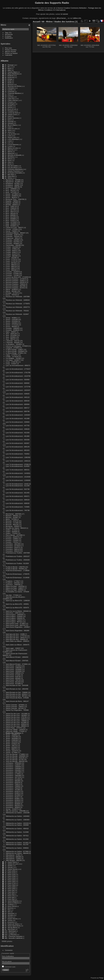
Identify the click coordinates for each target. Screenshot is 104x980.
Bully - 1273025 (11, 222)
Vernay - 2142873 (12, 809)
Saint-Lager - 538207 (13, 648)
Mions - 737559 (11, 519)
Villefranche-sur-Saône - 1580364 (17, 820)
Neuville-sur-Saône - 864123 (16, 528)
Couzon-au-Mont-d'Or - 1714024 (17, 277)
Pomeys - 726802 (12, 539)
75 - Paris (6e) (10, 894)
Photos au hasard (11, 53)
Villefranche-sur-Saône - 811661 (17, 843)
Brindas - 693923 (12, 205)
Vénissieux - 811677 (13, 797)
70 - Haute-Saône (11, 862)
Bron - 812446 (11, 217)
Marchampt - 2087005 (13, 514)
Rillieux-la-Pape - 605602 (14, 590)
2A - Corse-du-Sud (11, 113)
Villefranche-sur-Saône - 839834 (17, 848)
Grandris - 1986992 (12, 328)
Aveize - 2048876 (12, 196)
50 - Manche (9, 150)
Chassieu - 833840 (12, 243)
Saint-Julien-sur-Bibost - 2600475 (17, 645)
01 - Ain (7, 67)
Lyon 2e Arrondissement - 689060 (17, 383)
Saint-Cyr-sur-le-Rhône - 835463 (17, 611)
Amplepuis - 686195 (13, 187)
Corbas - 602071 (12, 251)
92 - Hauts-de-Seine (12, 924)
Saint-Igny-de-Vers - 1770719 (16, 636)
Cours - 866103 (11, 265)
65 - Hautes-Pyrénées (12, 171)
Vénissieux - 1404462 (13, 770)
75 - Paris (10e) (10, 871)
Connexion (9, 950)
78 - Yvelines (9, 904)
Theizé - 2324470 (12, 751)
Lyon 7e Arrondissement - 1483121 (18, 461)
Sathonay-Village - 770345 (15, 731)
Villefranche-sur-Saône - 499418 (17, 828)
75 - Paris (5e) (10, 892)
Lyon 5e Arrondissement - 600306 (17, 440)
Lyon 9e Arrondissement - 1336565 (18, 480)
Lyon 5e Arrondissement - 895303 (17, 450)
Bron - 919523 (11, 220)
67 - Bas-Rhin (9, 175)
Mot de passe (7, 961)
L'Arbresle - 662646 (12, 342)
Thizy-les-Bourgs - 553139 (15, 758)
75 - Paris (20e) (10, 889)
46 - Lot (7, 143)
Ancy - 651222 (11, 190)
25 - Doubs (8, 106)
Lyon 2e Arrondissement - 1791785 (18, 372)
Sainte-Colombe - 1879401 (15, 705)
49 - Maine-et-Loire (11, 148)
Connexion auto (9, 967)
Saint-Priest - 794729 (13, 680)
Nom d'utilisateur (8, 956)
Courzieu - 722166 (12, 275)
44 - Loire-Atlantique (12, 139)
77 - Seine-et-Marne (12, 903)
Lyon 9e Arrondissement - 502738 (17, 489)
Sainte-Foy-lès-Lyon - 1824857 (16, 715)
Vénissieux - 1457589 (13, 772)
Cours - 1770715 (12, 261)
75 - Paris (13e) (10, 876)
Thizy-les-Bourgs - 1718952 (15, 754)
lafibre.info (77, 18)
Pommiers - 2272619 (13, 546)
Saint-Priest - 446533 (13, 673)
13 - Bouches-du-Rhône (13, 86)
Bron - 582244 (11, 213)
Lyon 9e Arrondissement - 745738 (17, 510)
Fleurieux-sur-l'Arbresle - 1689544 (18, 300)
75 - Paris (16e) (10, 881)
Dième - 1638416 (12, 289)
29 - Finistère (9, 111)
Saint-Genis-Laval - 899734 (15, 625)
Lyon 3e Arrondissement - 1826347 (18, 390)
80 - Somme (9, 908)
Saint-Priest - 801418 (13, 682)
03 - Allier (8, 70)
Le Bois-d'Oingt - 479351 (14, 353)
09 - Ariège (8, 79)
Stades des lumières (13, 733)
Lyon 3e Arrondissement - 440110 (17, 397)
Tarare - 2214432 (12, 742)
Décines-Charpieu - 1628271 (16, 281)
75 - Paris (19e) (10, 887)
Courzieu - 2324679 (13, 272)
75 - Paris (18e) (10, 885)
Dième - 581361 (11, 291)
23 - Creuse (9, 102)
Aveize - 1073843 (12, 194)
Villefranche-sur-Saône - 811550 (17, 839)
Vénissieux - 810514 (13, 791)
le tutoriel (64, 14)
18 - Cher (8, 95)
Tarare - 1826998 (12, 738)
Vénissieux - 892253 (13, 805)
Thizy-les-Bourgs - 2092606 (15, 756)
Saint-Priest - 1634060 (13, 669)
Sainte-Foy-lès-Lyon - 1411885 (16, 714)
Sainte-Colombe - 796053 (15, 707)
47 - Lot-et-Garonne (11, 144)
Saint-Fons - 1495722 (13, 613)
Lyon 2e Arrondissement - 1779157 (18, 369)
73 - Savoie (9, 867)
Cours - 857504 (11, 263)
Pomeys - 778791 (12, 542)
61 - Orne (8, 164)
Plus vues (8, 48)
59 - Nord (8, 160)
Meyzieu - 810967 (12, 517)
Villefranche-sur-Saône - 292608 (17, 825)
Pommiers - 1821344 (13, 544)
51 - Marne (8, 152)
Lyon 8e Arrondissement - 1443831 (18, 473)
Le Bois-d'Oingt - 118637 (14, 349)
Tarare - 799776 (11, 745)
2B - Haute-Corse (11, 114)
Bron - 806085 (11, 215)
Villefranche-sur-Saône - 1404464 (17, 816)
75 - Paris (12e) (10, 874)
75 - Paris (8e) (10, 897)
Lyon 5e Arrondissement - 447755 (17, 425)
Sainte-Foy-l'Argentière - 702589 (17, 710)
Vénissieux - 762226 (13, 788)
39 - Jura (8, 132)
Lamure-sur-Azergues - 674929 (17, 346)
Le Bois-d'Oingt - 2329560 (15, 351)
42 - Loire (8, 136)
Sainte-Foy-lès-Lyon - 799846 (16, 721)
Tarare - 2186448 (12, 740)
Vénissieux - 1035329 (13, 763)
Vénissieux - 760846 (13, 786)
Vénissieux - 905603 (13, 807)
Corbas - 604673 (12, 252)
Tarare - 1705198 (12, 737)
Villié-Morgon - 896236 (14, 860)
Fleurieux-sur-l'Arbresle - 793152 (17, 311)
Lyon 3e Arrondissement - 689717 (17, 408)
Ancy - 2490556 (11, 189)
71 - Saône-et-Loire (11, 864)
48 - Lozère (9, 146)
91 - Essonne (9, 922)
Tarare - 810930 (11, 747)
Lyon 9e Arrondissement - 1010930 (18, 477)
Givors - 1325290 (12, 319)
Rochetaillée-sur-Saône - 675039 (17, 592)
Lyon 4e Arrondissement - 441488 (17, 418)
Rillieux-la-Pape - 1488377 (15, 588)
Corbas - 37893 (11, 249)
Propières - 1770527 (13, 581)
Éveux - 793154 (11, 295)
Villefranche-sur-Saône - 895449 (17, 853)
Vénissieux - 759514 (13, 784)
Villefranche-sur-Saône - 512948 (17, 832)
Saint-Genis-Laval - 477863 (15, 623)
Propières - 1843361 (13, 583)
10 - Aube (8, 81)
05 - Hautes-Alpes (11, 72)
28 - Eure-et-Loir (10, 109)
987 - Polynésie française (13, 936)
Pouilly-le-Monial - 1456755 (15, 567)
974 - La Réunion (11, 935)
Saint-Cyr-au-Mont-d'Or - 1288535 (18, 600)
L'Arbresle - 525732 (12, 341)
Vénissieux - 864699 (13, 804)
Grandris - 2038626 (12, 330)
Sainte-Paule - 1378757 (14, 728)
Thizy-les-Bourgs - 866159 (15, 761)
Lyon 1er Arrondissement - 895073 (18, 365)
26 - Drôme (8, 107)
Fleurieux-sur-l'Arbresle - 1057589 (18, 296)
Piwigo (101, 978)
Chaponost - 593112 (13, 238)
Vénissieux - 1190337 (13, 765)
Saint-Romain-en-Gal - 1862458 (17, 689)
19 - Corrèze (9, 97)
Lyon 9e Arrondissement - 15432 (17, 484)
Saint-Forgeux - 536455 (14, 618)
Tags (7, 33)
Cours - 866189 (11, 270)
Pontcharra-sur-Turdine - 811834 (17, 563)
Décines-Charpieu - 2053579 (16, 282)
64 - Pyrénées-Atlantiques (14, 169)
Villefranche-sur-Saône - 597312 (17, 836)
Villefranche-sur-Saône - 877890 (17, 851)
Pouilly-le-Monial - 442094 (15, 569)
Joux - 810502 (11, 337)
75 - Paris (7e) (10, 896)
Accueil (36, 22)
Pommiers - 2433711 (13, 547)
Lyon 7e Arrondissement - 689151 (17, 470)
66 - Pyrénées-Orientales (13, 173)
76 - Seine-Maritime (11, 901)
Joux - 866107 (11, 339)
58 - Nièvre (8, 159)
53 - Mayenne (9, 153)
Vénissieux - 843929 (13, 800)
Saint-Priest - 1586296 (13, 668)
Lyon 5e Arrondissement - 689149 (17, 447)
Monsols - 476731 (12, 521)
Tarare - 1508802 (12, 735)
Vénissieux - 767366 (13, 790)
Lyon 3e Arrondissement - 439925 (17, 394)
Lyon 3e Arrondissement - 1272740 (18, 387)
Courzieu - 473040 (12, 273)
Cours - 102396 (11, 258)
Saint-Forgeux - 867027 (14, 622)
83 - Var (7, 912)
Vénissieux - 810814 (13, 793)
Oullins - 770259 (11, 533)
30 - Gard (8, 116)
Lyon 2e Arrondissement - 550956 (17, 380)
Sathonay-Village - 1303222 (15, 729)
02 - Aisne (8, 68)
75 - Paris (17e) (10, 883)
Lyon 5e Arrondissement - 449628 (17, 429)
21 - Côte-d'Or (9, 99)
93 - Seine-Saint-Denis (12, 926)
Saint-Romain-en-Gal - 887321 (16, 696)
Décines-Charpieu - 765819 (15, 284)
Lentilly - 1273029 (12, 357)
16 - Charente (9, 91)
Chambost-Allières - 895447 (15, 233)
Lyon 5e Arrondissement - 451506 (17, 433)
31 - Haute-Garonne (12, 118)
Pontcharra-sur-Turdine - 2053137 (18, 556)
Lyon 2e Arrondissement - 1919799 (18, 376)
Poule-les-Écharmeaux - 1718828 (17, 570)
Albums (4, 61)
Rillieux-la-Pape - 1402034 (15, 586)
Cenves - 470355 (12, 229)
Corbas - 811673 (12, 254)
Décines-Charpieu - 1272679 (16, 279)
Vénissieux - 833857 (13, 798)
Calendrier (9, 55)
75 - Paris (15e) (10, 880)
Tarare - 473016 (11, 744)
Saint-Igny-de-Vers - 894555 (16, 639)
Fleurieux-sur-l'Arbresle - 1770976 (18, 304)
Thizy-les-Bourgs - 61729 (14, 760)
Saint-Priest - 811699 (13, 684)
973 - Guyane (9, 933)
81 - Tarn (8, 910)
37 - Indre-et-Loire (11, 129)
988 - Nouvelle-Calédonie (13, 938)
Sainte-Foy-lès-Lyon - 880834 (16, 726)
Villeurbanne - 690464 (13, 857)
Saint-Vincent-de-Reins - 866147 (17, 701)
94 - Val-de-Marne (11, 927)
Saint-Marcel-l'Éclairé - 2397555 (17, 661)
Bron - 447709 (11, 210)
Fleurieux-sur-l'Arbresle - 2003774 (18, 307)
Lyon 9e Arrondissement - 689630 (17, 503)
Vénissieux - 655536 (13, 783)
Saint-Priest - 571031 (13, 675)
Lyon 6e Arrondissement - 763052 (17, 454)
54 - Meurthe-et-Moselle (13, 155)
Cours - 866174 (11, 268)
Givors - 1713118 (12, 325)
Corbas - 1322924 (12, 247)
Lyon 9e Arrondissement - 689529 (17, 500)
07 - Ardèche (9, 76)
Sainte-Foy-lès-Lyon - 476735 (16, 717)
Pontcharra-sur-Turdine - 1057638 (18, 553)
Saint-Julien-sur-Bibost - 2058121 (17, 641)
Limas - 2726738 (12, 362)
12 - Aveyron (9, 84)
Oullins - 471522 (11, 530)
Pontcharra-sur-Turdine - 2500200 (18, 560)
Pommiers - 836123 (13, 551)
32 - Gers (8, 120)
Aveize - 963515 (11, 197)
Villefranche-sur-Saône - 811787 (17, 844)
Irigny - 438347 (11, 332)
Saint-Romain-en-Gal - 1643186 (17, 685)
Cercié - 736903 (11, 231)
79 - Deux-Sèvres (11, 906)
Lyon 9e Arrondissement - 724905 (17, 507)
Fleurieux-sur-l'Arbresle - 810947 (17, 314)
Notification (9, 38)
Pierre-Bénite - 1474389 (14, 535)
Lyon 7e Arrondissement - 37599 (17, 464)
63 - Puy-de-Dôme (11, 167)
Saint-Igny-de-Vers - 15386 (15, 634)
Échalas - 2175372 (12, 293)
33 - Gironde (9, 121)
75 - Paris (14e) (10, 878)
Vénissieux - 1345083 (13, 768)
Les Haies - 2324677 (13, 360)
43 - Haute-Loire (10, 137)
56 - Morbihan (9, 157)
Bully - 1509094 (11, 224)
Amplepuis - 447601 (13, 183)
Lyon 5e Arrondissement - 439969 (17, 422)
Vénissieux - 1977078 (13, 777)
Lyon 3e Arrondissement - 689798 (17, 411)
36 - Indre (8, 127)
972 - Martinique (10, 931)
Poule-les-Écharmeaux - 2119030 (17, 577)
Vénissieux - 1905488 (13, 775)
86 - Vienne (9, 917)
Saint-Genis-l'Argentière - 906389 (17, 631)
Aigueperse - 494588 (13, 180)
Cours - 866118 (11, 266)
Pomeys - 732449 (12, 540)
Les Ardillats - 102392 (13, 358)
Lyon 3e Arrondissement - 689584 (17, 404)
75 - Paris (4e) (10, 890)
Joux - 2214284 (11, 335)
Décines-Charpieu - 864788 (15, 286)
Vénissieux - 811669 (13, 795)
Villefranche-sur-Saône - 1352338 (17, 813)
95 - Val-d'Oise (10, 929)
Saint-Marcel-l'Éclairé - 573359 (16, 664)
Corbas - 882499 (12, 256)
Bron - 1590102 (11, 208)
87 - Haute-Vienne (11, 919)
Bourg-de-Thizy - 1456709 (15, 199)
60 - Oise (8, 162)
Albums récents (10, 51)
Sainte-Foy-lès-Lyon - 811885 (16, 722)
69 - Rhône (8, 178)
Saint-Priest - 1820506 (13, 671)
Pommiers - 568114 (13, 549)
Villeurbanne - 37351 (13, 855)
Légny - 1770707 (12, 355)
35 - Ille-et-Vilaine (11, 125)
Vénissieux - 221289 (13, 779)
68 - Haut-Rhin (10, 176)
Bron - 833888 (11, 219)
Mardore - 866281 (12, 516)
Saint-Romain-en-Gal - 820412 (16, 694)
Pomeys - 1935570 (12, 537)
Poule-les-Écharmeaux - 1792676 (17, 574)
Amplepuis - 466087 (13, 185)
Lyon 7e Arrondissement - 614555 (17, 466)
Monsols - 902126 (12, 524)
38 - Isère (8, 130)
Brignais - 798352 (12, 201)
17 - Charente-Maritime (13, 93)
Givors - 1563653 (12, 323)
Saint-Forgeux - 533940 (14, 616)
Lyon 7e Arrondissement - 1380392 (18, 457)
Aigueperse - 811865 (13, 182)
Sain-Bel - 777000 (12, 595)
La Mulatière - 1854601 (14, 344)
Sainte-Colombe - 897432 (15, 708)
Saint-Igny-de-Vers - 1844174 (16, 638)
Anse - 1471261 (11, 192)
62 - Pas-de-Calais (11, 166)
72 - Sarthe (8, 866)
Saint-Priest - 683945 (13, 678)
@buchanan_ (62, 18)
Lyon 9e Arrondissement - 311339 (17, 486)
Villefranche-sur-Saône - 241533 (17, 823)
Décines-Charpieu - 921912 (15, 288)
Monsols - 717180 (12, 523)
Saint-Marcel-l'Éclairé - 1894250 (17, 657)
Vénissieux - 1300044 (13, 767)
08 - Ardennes (9, 77)
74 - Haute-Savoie (11, 869)
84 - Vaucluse (9, 913)
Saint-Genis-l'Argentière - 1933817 (18, 627)
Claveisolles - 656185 (13, 245)
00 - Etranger (9, 65)
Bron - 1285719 (11, 206)
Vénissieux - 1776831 (13, 774)
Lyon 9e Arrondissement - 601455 (17, 493)
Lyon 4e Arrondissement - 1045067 (18, 415)
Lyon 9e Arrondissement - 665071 (17, 496)
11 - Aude (8, 83)
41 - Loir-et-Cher (10, 134)
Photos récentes (11, 50)
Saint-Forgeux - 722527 (14, 620)
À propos (8, 36)
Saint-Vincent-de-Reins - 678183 (17, 698)
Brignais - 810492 (12, 203)
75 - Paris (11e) (10, 873)
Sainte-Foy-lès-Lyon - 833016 (16, 724)
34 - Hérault (9, 123)
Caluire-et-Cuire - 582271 (15, 228)
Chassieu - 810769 (12, 242)
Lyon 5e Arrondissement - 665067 (17, 443)
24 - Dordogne (10, 104)
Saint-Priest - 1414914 (13, 666)
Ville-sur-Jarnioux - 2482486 (16, 811)
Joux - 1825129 (11, 334)
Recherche (9, 34)
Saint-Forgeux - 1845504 (14, 615)
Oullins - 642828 (11, 532)
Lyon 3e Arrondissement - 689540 (17, 401)
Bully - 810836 (11, 226)
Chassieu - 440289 (12, 240)
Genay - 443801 (11, 318)
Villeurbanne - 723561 (13, 859)
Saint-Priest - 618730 (13, 676)
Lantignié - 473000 (12, 348)
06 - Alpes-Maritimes (12, 74)
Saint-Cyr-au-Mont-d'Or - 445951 (17, 604)
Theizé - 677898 (11, 752)
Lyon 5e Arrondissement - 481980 (17, 436)
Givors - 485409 (11, 327)
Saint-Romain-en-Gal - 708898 (16, 692)
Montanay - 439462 (12, 526)
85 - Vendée (9, 915)
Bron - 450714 (11, 212)
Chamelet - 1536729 (13, 235)
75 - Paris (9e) (10, 899)
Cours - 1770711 (12, 259)
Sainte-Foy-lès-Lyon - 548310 (16, 719)
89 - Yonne (8, 920)
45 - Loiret (8, 141)
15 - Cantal (8, 90)
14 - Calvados (9, 88)
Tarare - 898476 (11, 749)
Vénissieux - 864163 (13, 802)
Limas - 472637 (11, 364)
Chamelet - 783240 (12, 236)
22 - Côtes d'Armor (11, 100)
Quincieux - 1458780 (13, 585)
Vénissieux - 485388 (13, 781)
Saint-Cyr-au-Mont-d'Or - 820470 (17, 608)
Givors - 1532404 (12, 321)
